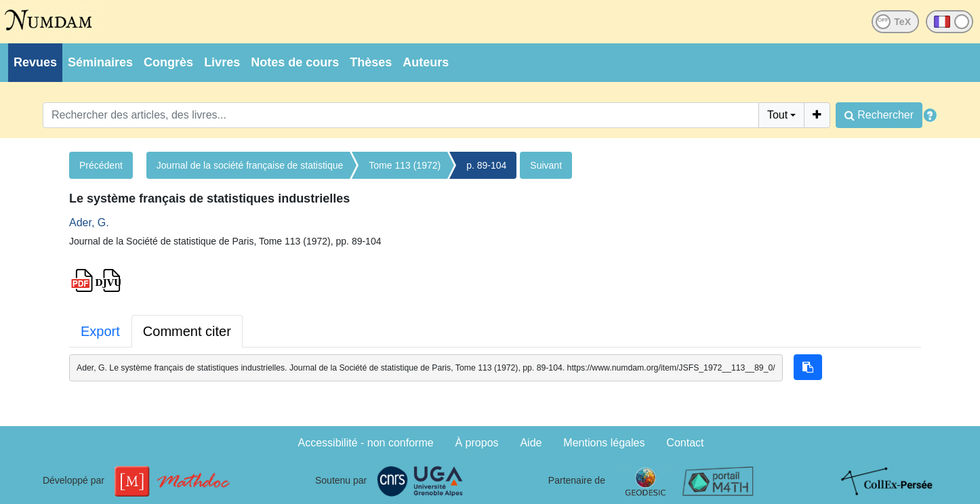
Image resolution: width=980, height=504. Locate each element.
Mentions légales (604, 443)
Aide (531, 443)
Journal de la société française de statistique (250, 165)
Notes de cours (295, 62)
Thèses (371, 62)
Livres (222, 62)
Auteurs (426, 62)
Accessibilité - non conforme (366, 443)
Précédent (101, 165)
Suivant (546, 165)
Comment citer (187, 331)
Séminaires (100, 62)
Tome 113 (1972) (405, 165)
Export (100, 331)
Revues (35, 62)
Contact (685, 443)
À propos (477, 443)
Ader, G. (89, 223)
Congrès (168, 62)
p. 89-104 (486, 165)
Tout (777, 115)
